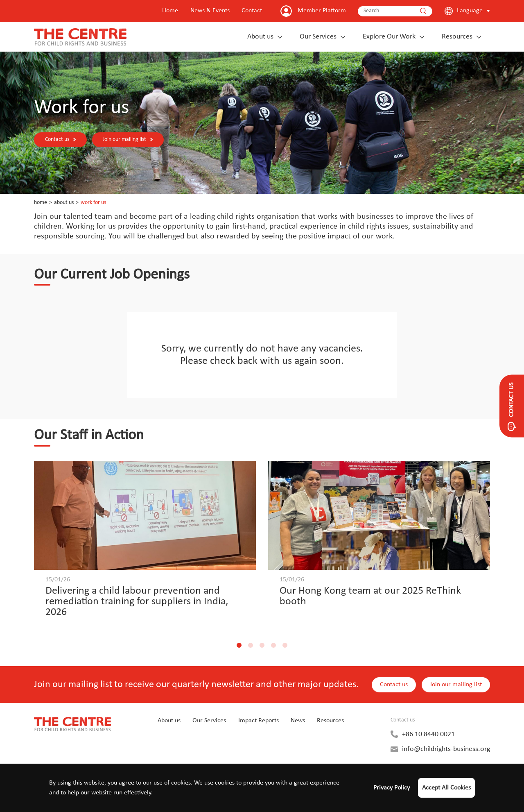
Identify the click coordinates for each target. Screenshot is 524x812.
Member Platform (322, 11)
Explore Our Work (389, 37)
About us (260, 37)
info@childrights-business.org (446, 749)
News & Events (210, 11)
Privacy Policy (392, 788)
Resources (457, 37)
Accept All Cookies (446, 788)
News (298, 721)
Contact (252, 11)
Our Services (318, 37)
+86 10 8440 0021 (428, 734)
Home (170, 11)
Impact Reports (259, 721)
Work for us (93, 203)
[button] (239, 645)
